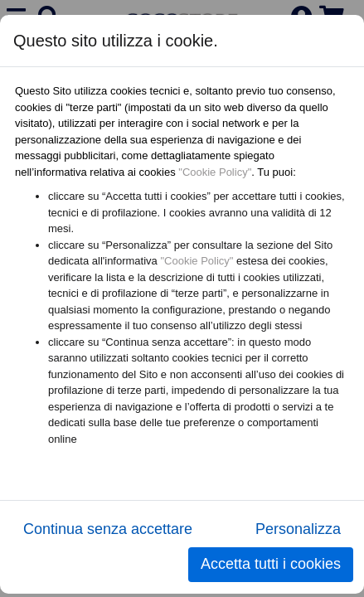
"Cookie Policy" (215, 172)
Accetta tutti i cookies (271, 564)
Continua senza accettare (108, 529)
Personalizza (298, 529)
